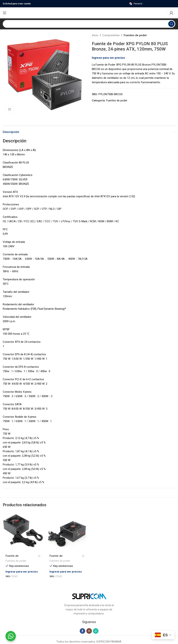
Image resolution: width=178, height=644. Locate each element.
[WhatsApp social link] (96, 631)
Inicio (95, 35)
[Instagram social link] (89, 631)
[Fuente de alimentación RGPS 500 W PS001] (23, 531)
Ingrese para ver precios (108, 58)
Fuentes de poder (135, 35)
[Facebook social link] (82, 631)
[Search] (89, 24)
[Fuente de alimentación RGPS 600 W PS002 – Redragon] (67, 531)
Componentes (111, 35)
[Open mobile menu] (5, 13)
